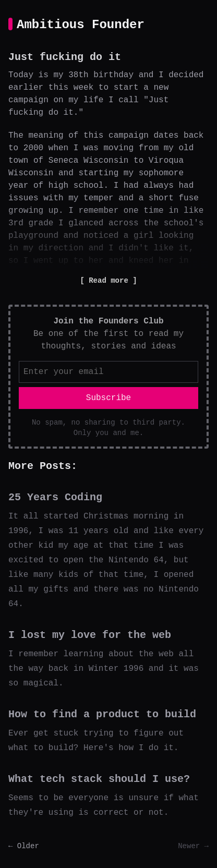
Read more (108, 281)
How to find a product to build (102, 714)
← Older (24, 846)
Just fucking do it (65, 57)
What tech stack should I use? (99, 779)
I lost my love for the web (90, 635)
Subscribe (108, 398)
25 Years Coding (55, 497)
